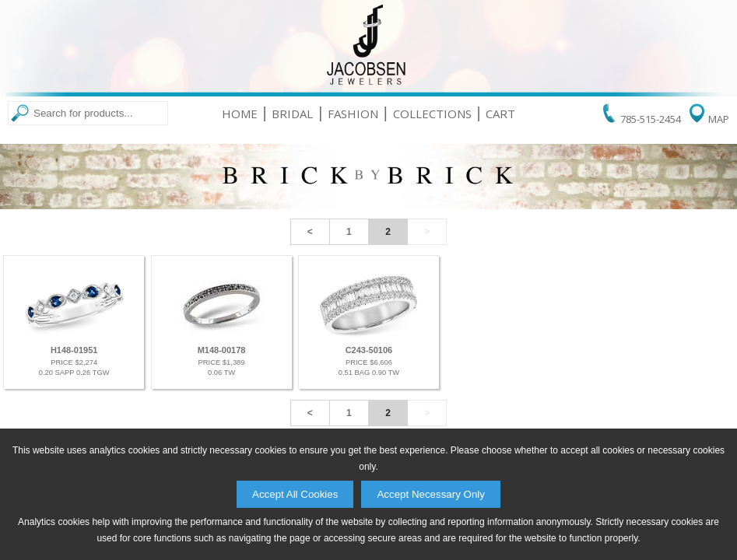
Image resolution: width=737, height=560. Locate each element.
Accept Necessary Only (431, 494)
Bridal (292, 114)
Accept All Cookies (295, 494)
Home (240, 114)
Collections (432, 114)
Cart (500, 114)
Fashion (353, 114)
